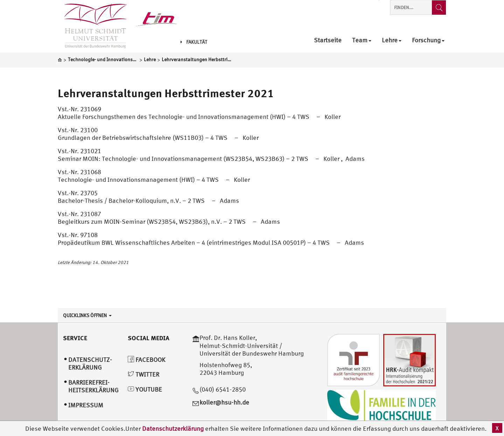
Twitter (143, 374)
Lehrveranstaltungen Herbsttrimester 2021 (166, 93)
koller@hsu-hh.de (224, 402)
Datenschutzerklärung (173, 428)
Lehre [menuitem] (392, 40)
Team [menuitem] (362, 40)
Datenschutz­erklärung (90, 364)
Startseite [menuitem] (328, 40)
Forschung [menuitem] (428, 40)
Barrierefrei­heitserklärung (93, 386)
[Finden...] (439, 8)
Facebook (146, 360)
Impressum (86, 405)
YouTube (145, 389)
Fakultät (194, 42)
